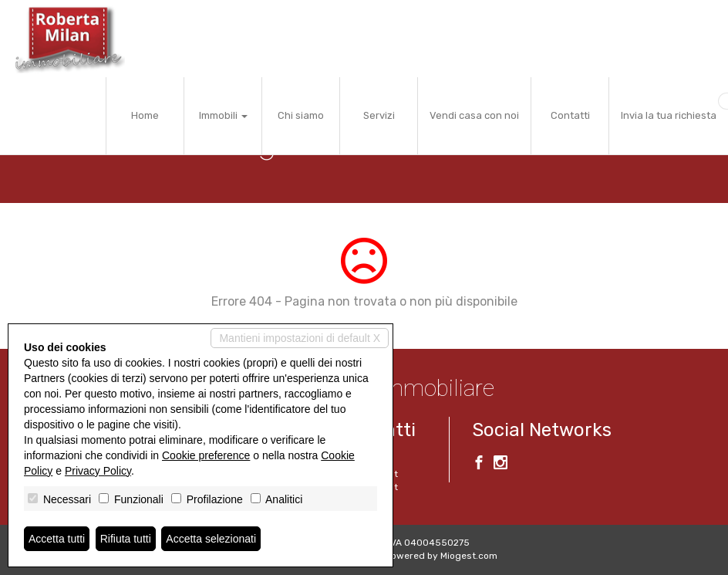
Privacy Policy (98, 471)
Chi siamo (301, 115)
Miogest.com (469, 556)
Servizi (379, 115)
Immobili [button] (223, 115)
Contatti (570, 115)
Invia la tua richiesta (669, 115)
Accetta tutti (57, 539)
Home (145, 115)
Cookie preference (206, 455)
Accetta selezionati (211, 539)
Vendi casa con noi (474, 115)
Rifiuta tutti (126, 539)
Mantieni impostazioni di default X (300, 338)
